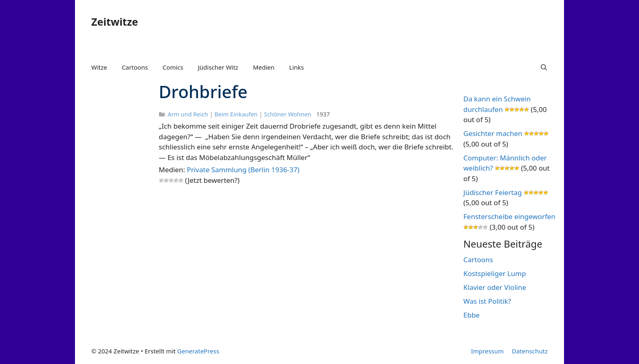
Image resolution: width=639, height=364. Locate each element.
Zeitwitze (115, 22)
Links (297, 67)
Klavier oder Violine (495, 287)
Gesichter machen (493, 133)
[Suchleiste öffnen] (544, 67)
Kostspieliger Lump (495, 273)
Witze (99, 67)
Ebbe (472, 315)
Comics (173, 67)
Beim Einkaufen (236, 114)
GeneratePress (198, 351)
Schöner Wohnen (288, 114)
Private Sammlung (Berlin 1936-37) (243, 170)
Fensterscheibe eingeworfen (509, 216)
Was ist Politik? (487, 301)
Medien (264, 67)
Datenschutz (530, 351)
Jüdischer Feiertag (492, 192)
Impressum (487, 351)
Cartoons (135, 67)
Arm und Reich (188, 114)
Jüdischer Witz (218, 67)
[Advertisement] (117, 207)
